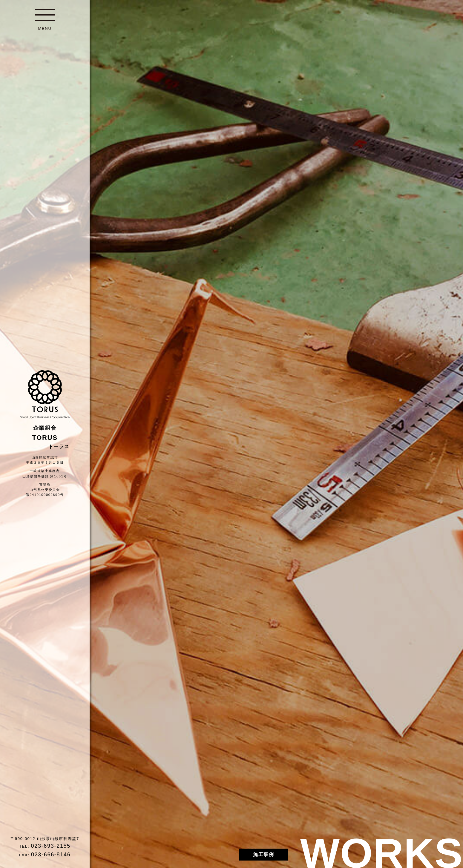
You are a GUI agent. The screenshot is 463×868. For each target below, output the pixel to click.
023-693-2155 (51, 846)
